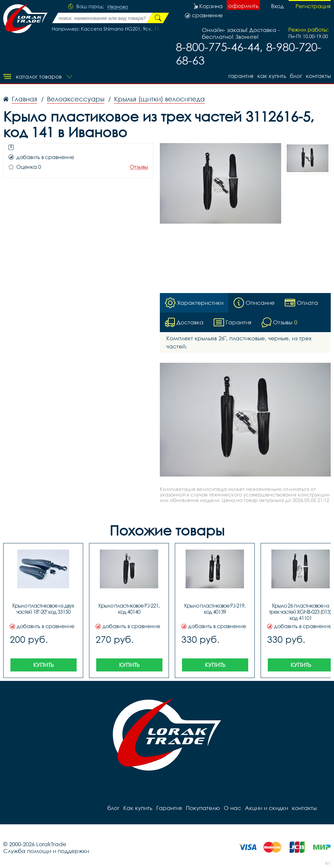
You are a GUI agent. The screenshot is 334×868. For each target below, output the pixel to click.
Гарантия (241, 76)
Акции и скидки (266, 808)
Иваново (118, 7)
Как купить (272, 76)
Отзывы (139, 167)
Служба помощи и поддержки (46, 851)
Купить (44, 665)
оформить (243, 6)
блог (296, 76)
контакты (318, 76)
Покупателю (203, 808)
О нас (232, 808)
